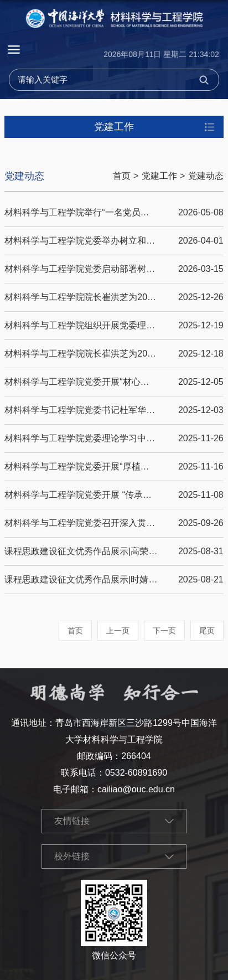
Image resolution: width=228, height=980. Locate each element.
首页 (122, 176)
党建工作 (159, 176)
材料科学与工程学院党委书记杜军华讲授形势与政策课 (111, 410)
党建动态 (206, 176)
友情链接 (72, 821)
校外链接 (72, 856)
